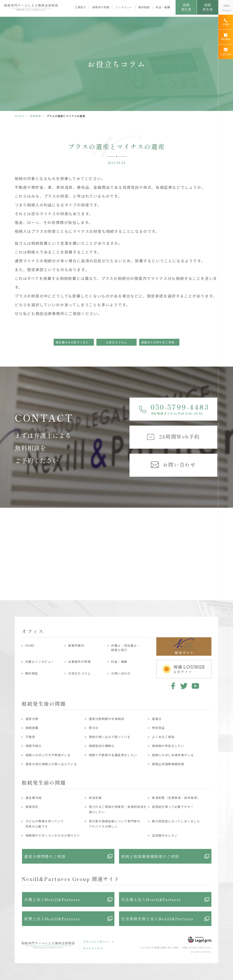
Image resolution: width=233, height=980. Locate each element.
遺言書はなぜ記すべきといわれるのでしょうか (75, 342)
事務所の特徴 (101, 7)
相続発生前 (186, 7)
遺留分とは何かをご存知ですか (160, 342)
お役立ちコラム (117, 342)
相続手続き (34, 746)
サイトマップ (91, 948)
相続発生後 (208, 7)
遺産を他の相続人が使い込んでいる (51, 764)
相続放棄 (32, 728)
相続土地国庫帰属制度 (168, 764)
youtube (195, 686)
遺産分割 (32, 719)
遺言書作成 (34, 798)
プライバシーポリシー (97, 942)
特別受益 (158, 728)
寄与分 (94, 728)
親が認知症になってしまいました (176, 821)
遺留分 (157, 719)
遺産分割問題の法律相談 (107, 719)
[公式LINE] (226, 52)
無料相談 (144, 7)
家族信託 (32, 807)
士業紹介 (80, 7)
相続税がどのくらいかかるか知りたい (53, 835)
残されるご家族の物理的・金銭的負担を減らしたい (118, 809)
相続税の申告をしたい (168, 746)
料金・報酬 (163, 7)
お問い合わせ (121, 673)
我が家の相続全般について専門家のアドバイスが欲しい (115, 824)
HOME (20, 116)
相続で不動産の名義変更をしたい (113, 755)
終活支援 (95, 798)
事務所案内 (76, 645)
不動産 (30, 737)
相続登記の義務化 (102, 746)
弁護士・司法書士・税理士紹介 (126, 648)
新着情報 (36, 116)
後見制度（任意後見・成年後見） (176, 798)
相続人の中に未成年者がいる (173, 755)
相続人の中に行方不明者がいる (48, 755)
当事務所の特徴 (79, 662)
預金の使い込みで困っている (110, 737)
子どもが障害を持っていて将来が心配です (45, 824)
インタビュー (124, 7)
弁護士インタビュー (40, 662)
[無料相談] (226, 37)
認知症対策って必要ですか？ (173, 807)
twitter (184, 686)
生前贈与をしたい (165, 835)
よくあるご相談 (163, 737)
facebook (172, 686)
